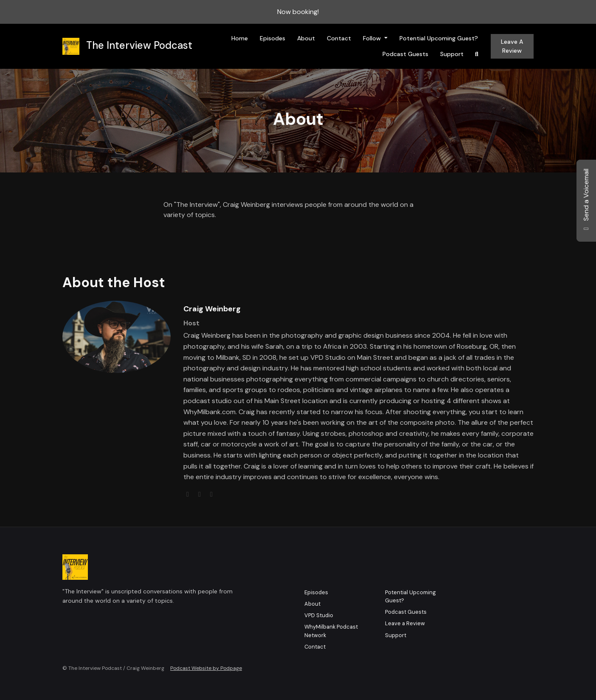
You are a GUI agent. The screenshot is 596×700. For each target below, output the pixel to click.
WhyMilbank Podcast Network (331, 631)
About (306, 38)
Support (452, 54)
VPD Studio (319, 615)
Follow (373, 38)
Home (240, 38)
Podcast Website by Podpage (206, 668)
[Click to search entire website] (477, 54)
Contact (339, 38)
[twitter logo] (200, 494)
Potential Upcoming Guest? (439, 38)
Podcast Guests (405, 54)
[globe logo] (188, 494)
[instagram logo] (211, 494)
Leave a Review (512, 46)
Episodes (273, 38)
